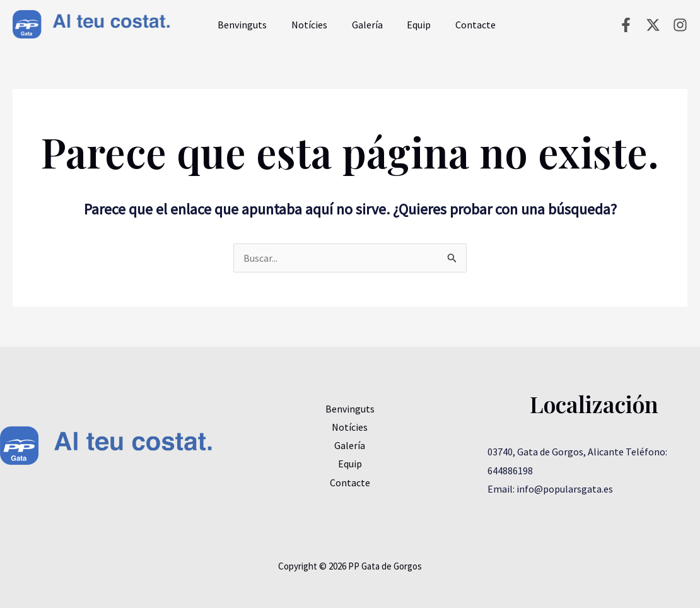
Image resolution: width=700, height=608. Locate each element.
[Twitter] (653, 25)
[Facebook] (626, 25)
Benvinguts (244, 25)
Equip (408, 25)
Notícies (307, 25)
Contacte (460, 25)
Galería (360, 25)
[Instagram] (680, 25)
